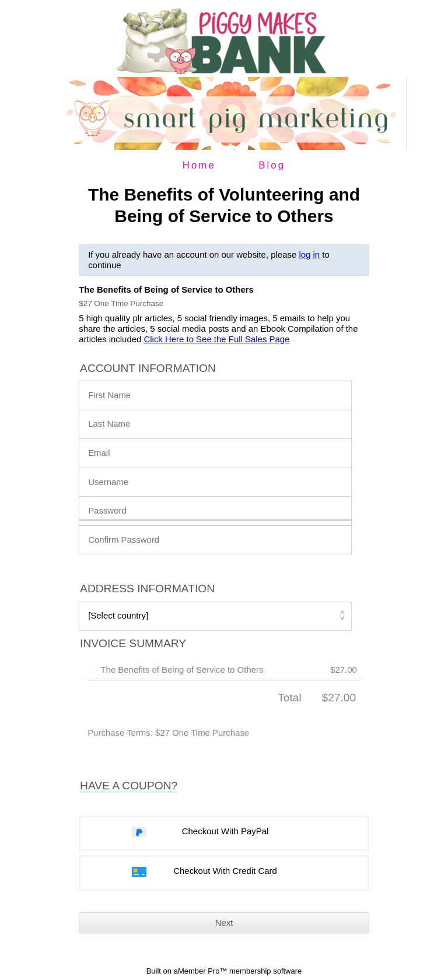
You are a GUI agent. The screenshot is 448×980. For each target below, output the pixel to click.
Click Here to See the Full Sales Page (216, 339)
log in (309, 254)
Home (199, 165)
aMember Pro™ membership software (238, 971)
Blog (272, 165)
